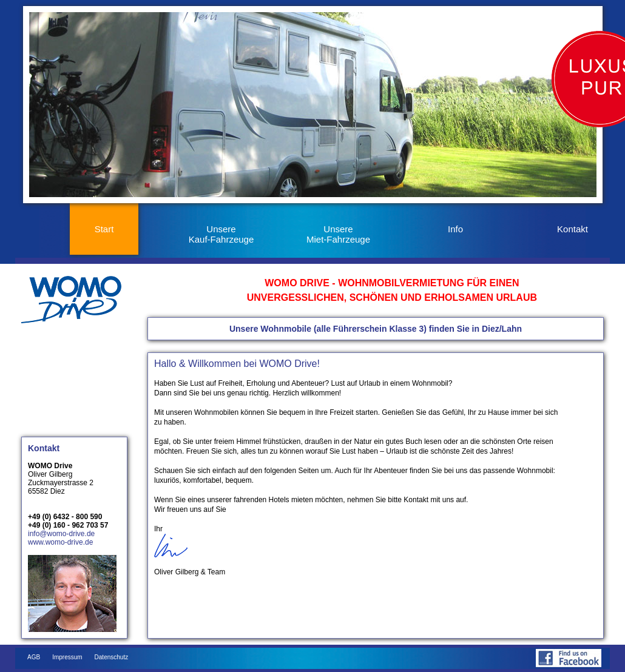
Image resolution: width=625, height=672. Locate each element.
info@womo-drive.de (61, 534)
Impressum (67, 657)
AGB (34, 657)
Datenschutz (112, 657)
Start (104, 229)
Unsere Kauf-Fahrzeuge (221, 234)
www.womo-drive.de (60, 542)
